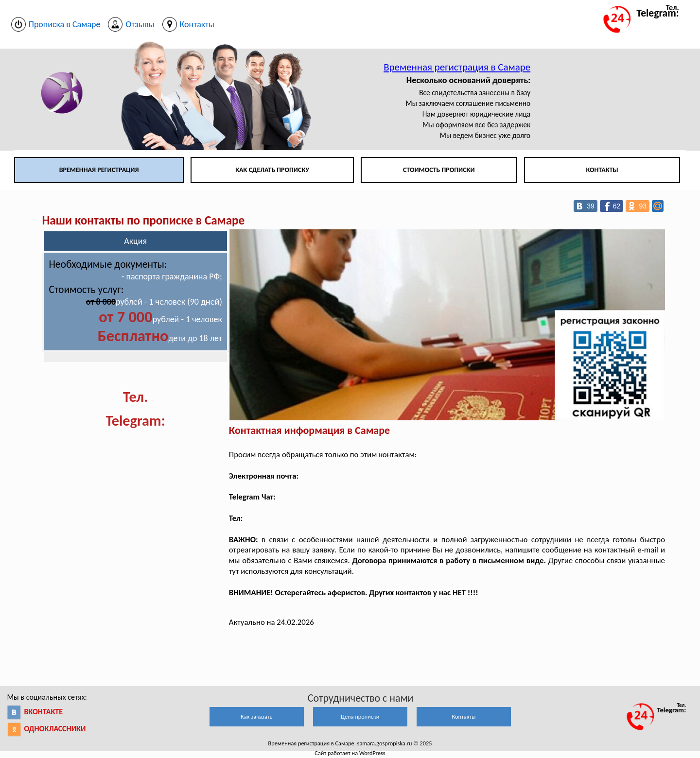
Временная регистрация (99, 170)
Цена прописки (360, 716)
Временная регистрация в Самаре (457, 67)
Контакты (602, 170)
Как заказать (256, 716)
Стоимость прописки (439, 170)
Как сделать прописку (272, 170)
